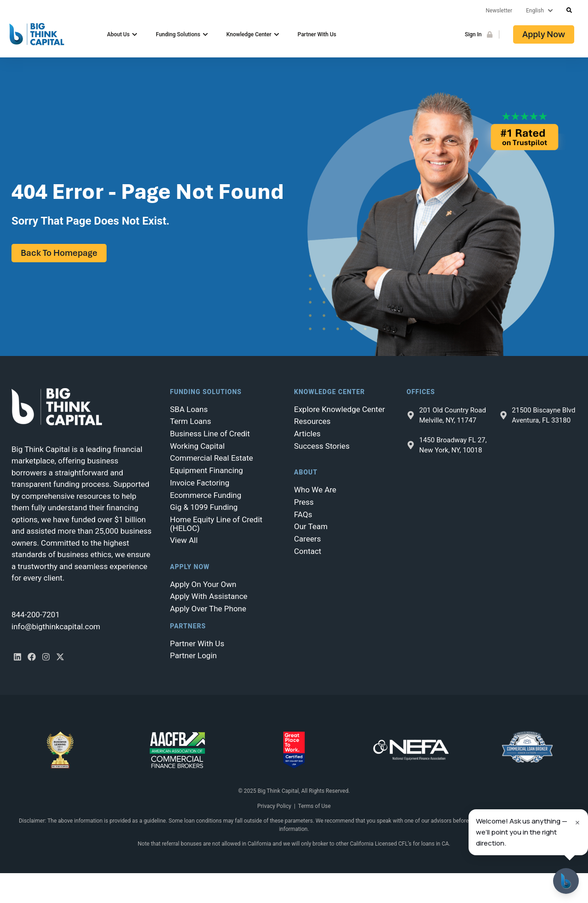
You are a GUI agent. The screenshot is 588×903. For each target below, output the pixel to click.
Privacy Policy (274, 806)
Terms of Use (314, 806)
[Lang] (542, 11)
